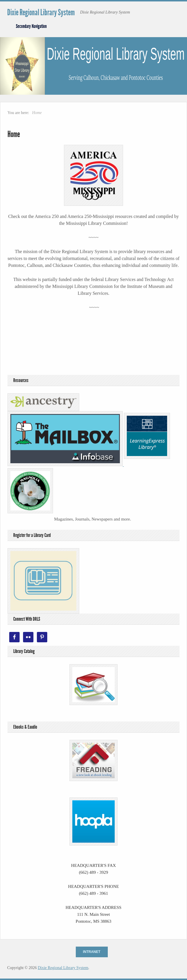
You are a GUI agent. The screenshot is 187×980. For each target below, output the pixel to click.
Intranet (92, 952)
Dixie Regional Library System (41, 12)
